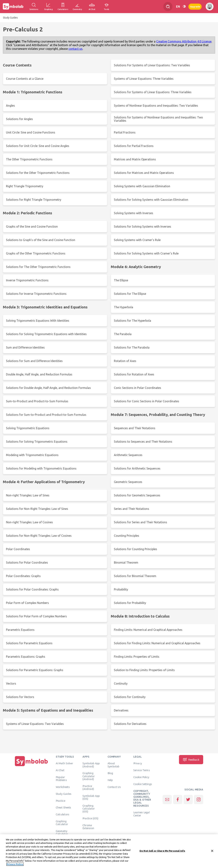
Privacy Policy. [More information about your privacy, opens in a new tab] (15, 866)
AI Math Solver (64, 763)
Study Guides (10, 18)
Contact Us (114, 787)
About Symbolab (113, 765)
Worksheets (63, 787)
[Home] (31, 766)
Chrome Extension (88, 827)
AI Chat (60, 770)
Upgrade (195, 6)
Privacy (138, 763)
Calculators (63, 814)
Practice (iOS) (90, 818)
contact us (75, 49)
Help (110, 780)
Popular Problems (61, 779)
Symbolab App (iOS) (91, 797)
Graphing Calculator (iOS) (89, 809)
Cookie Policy (141, 777)
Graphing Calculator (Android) (89, 776)
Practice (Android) (88, 787)
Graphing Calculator (62, 823)
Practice (60, 801)
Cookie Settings (143, 784)
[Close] (212, 853)
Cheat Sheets (63, 808)
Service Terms (142, 770)
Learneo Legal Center (142, 814)
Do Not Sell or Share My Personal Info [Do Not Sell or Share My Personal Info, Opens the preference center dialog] (162, 853)
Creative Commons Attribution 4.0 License (184, 41)
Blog (110, 773)
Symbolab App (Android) (91, 765)
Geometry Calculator (62, 833)
